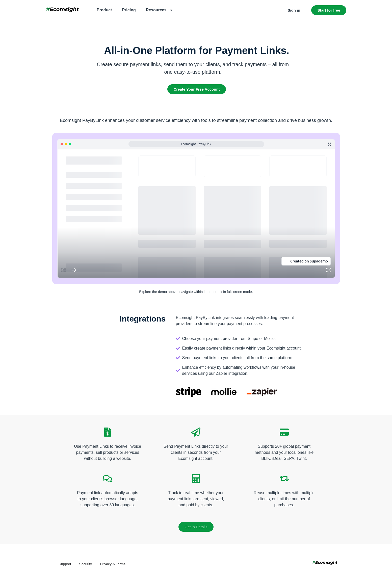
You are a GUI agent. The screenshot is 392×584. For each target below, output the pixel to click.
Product (104, 10)
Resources (160, 10)
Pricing (129, 10)
